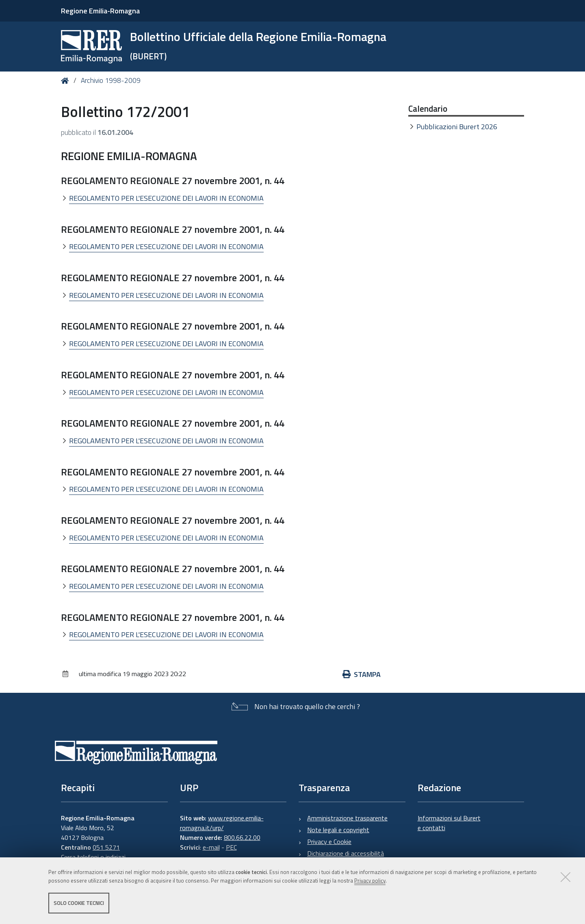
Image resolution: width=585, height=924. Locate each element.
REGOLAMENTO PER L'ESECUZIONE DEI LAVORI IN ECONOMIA (166, 198)
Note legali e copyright (338, 830)
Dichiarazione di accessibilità (346, 853)
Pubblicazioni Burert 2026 (457, 127)
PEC (231, 847)
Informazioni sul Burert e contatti (449, 823)
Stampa (362, 674)
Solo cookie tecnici (79, 903)
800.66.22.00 (242, 837)
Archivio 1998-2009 (111, 80)
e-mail (211, 847)
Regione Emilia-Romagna (100, 11)
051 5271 (106, 847)
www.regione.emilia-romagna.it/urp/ (222, 823)
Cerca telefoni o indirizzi (93, 857)
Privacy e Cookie (329, 842)
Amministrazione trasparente (347, 818)
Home (66, 81)
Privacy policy (370, 881)
